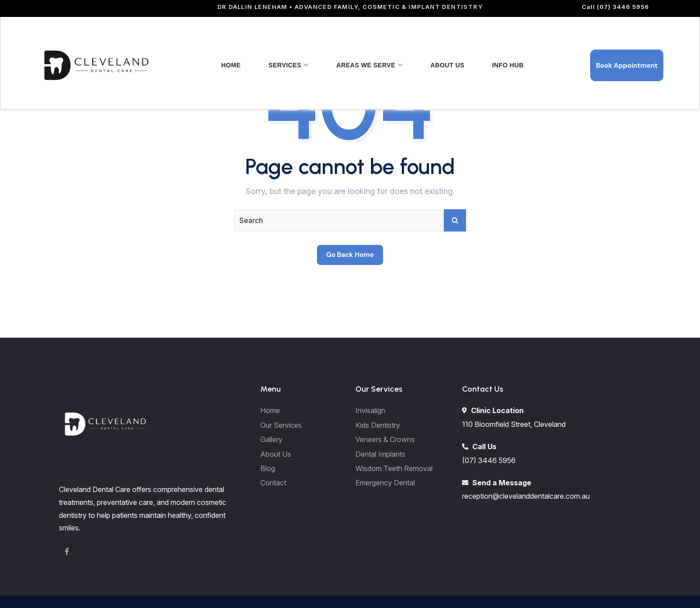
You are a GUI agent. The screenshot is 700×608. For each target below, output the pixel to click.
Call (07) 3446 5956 (615, 7)
